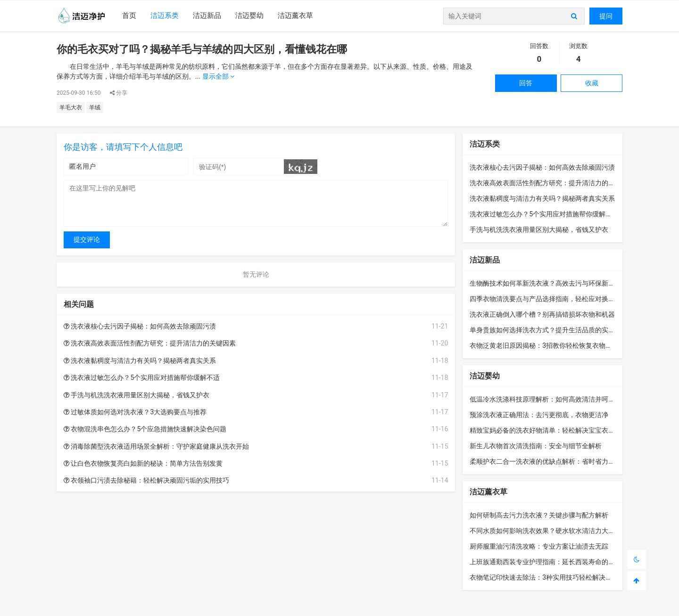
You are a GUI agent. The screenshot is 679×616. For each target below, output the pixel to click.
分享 (119, 93)
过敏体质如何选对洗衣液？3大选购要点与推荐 (135, 412)
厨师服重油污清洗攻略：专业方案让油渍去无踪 (539, 546)
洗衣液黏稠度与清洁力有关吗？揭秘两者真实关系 (140, 361)
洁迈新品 (207, 16)
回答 (526, 83)
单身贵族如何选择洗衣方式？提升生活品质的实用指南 (549, 330)
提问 (606, 16)
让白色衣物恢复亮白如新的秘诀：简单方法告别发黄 (143, 463)
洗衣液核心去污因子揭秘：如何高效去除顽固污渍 (140, 326)
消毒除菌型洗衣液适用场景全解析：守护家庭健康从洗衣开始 (156, 446)
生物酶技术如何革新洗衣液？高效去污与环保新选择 (546, 283)
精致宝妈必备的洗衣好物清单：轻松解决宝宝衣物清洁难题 (555, 430)
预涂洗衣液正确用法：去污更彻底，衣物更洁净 (539, 415)
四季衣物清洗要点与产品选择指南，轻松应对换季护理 (549, 299)
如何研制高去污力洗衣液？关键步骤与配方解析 (539, 515)
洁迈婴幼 (249, 16)
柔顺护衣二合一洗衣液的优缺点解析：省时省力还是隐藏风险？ (562, 461)
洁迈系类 (165, 16)
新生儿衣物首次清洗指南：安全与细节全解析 (536, 446)
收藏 (592, 83)
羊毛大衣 (71, 107)
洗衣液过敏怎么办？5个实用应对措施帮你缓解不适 (142, 378)
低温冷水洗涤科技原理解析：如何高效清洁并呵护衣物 (549, 399)
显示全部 (218, 76)
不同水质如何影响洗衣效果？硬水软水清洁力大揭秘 (546, 531)
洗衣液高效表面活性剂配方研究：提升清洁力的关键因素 (150, 343)
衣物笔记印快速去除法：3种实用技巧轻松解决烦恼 (544, 577)
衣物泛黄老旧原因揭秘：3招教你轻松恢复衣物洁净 (544, 345)
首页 (129, 16)
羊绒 (95, 107)
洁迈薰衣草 (295, 16)
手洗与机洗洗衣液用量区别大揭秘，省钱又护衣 (137, 395)
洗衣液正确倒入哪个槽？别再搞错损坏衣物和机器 (542, 314)
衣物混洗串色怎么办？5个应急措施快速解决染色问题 (145, 429)
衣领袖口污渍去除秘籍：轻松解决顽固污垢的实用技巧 (146, 480)
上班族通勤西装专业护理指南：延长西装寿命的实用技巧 (552, 562)
